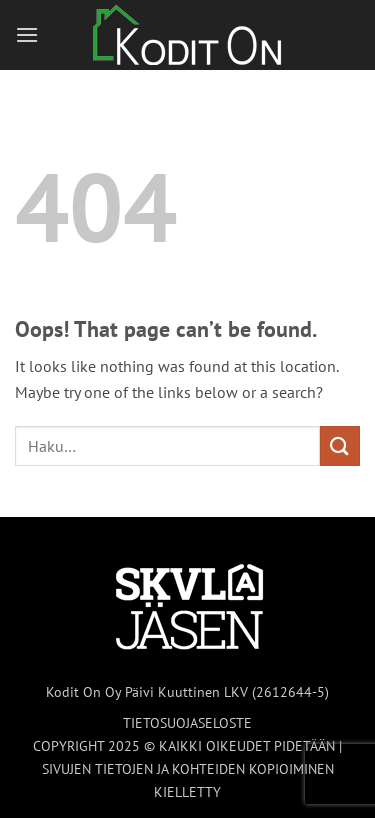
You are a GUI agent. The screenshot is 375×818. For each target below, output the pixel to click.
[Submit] (340, 445)
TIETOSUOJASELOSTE (187, 722)
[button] (27, 34)
